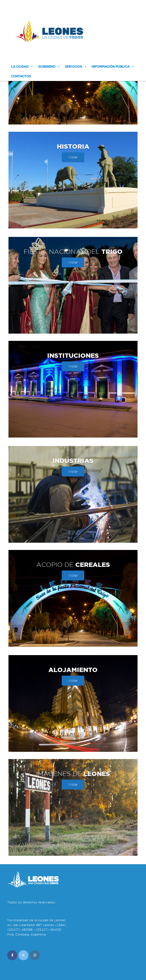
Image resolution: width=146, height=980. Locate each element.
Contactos (21, 76)
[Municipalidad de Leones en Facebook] (12, 955)
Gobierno (47, 66)
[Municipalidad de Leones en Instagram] (35, 955)
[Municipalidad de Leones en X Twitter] (23, 955)
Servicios (73, 66)
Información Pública (111, 66)
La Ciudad (20, 66)
